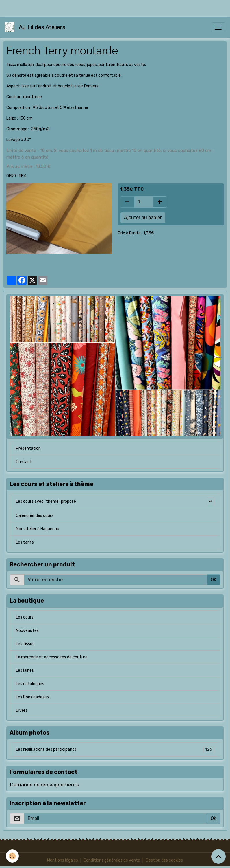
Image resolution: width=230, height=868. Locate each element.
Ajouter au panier (143, 218)
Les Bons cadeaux (33, 697)
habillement (147, 245)
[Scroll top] (218, 856)
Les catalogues (30, 684)
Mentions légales (63, 860)
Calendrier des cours (35, 516)
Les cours (25, 617)
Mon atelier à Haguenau (38, 529)
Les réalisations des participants (115, 749)
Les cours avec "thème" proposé (46, 501)
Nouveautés (27, 631)
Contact (24, 462)
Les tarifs (25, 542)
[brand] (36, 27)
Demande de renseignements (44, 785)
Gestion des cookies (164, 860)
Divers (22, 710)
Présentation (28, 448)
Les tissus (25, 644)
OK (214, 580)
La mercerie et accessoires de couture (52, 657)
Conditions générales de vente (112, 860)
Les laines (25, 670)
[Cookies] (12, 856)
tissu (125, 245)
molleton (172, 245)
